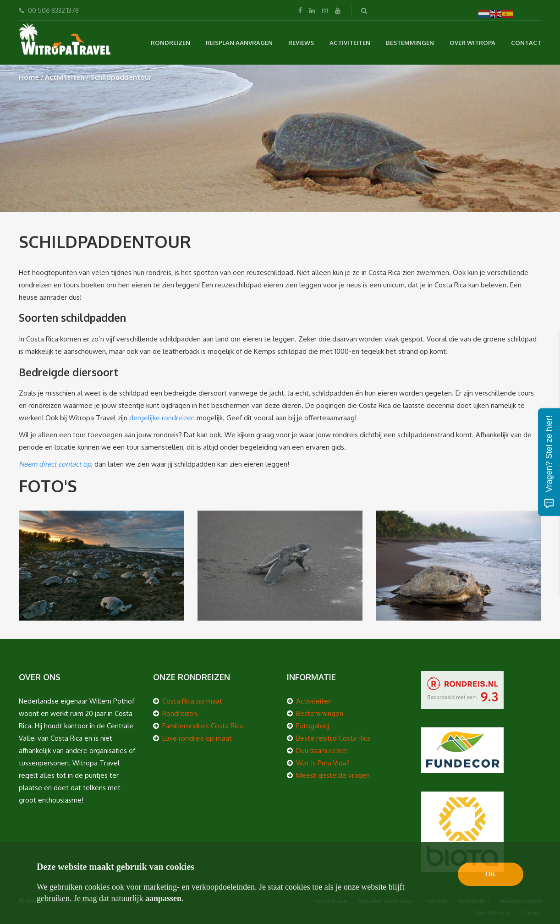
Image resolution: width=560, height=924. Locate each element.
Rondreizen (170, 43)
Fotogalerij (313, 726)
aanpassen (163, 898)
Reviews (301, 43)
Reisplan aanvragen (239, 43)
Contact (526, 43)
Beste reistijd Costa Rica (333, 738)
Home (29, 77)
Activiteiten (350, 43)
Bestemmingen (410, 43)
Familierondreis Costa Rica (203, 726)
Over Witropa (472, 43)
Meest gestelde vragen (333, 775)
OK (491, 874)
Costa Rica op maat (192, 701)
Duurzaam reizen (322, 751)
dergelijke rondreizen (162, 418)
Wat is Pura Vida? (323, 763)
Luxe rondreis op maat (197, 738)
